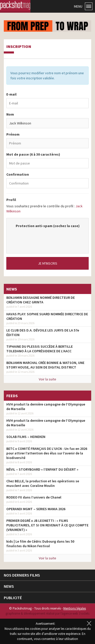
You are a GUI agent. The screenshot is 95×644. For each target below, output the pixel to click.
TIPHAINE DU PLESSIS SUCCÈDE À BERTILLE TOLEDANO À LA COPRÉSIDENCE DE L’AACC (40, 349)
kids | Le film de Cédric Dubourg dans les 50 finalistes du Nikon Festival (40, 544)
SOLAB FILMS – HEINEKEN (26, 437)
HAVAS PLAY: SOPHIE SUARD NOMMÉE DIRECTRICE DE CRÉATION (47, 316)
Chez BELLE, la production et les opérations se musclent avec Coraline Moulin (43, 483)
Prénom (13, 134)
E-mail (11, 94)
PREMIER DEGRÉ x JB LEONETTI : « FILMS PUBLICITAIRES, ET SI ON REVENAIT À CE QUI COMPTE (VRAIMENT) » (47, 525)
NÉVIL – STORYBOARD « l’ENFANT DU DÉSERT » (42, 469)
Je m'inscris (48, 263)
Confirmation (18, 174)
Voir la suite (48, 379)
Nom (10, 114)
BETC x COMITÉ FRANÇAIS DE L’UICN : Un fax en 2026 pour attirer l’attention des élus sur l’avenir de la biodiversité (47, 453)
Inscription (19, 47)
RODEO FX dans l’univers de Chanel (34, 497)
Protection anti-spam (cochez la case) (48, 226)
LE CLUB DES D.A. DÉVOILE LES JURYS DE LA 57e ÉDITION (43, 333)
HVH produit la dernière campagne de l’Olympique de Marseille (46, 407)
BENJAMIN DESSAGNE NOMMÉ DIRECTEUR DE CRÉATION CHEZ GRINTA (41, 300)
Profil (11, 200)
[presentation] (50, 238)
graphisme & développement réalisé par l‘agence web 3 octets (48, 613)
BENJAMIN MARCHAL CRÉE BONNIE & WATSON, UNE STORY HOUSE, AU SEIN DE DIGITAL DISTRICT (45, 365)
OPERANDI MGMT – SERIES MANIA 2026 (36, 509)
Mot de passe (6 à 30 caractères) (33, 154)
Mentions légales (75, 608)
